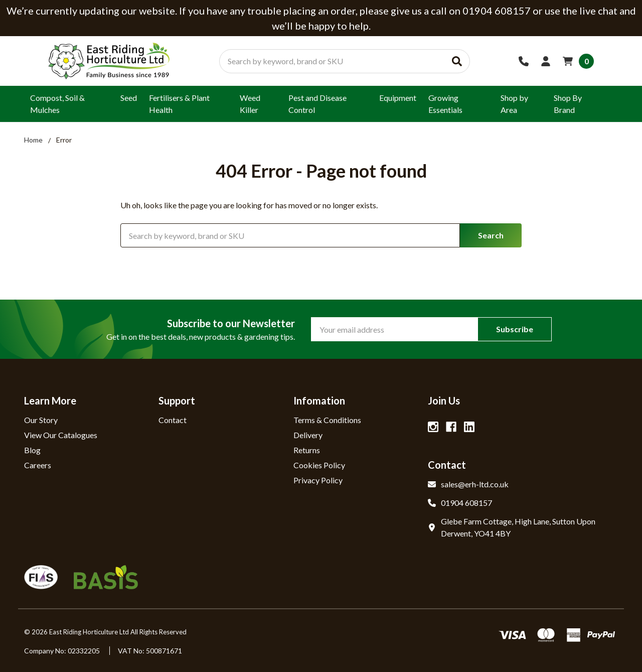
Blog (32, 450)
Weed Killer (250, 104)
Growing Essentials (445, 104)
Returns (307, 450)
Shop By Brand (568, 104)
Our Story (41, 420)
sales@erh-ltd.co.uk (468, 484)
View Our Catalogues (61, 435)
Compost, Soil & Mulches (57, 104)
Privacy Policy (318, 480)
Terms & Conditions (327, 420)
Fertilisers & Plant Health (179, 104)
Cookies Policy (319, 465)
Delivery (308, 435)
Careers (38, 465)
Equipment (398, 98)
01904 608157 (460, 503)
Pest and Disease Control (317, 104)
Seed (129, 98)
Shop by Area (514, 104)
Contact (173, 420)
